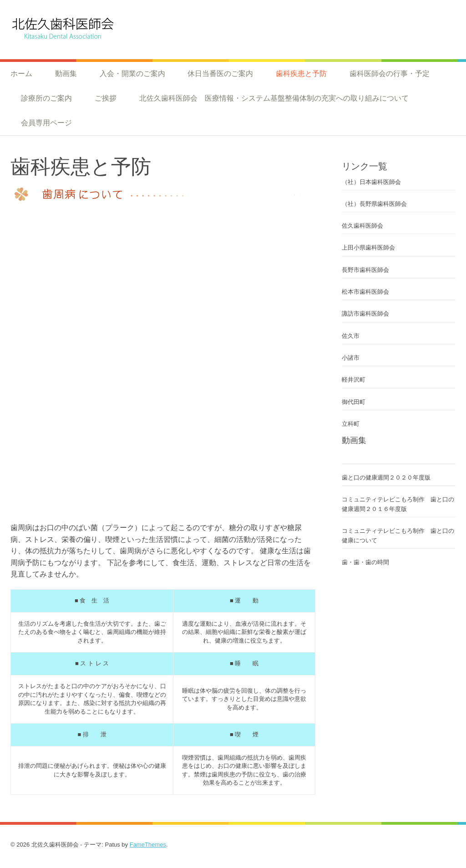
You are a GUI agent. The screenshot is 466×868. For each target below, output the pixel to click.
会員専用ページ (46, 123)
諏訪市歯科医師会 (365, 314)
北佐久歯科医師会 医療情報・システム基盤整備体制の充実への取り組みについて (274, 98)
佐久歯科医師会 (362, 226)
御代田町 (354, 402)
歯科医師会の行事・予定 (390, 73)
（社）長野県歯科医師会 (374, 204)
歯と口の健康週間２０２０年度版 (386, 477)
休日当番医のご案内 (220, 73)
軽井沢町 (354, 380)
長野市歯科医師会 (365, 270)
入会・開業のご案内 (132, 73)
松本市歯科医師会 (365, 292)
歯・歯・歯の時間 (368, 562)
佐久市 (351, 336)
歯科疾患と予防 (301, 73)
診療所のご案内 (46, 98)
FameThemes (148, 845)
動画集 (66, 73)
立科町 (351, 424)
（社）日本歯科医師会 (371, 182)
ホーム (21, 73)
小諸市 (351, 358)
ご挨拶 (106, 98)
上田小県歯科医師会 (368, 248)
